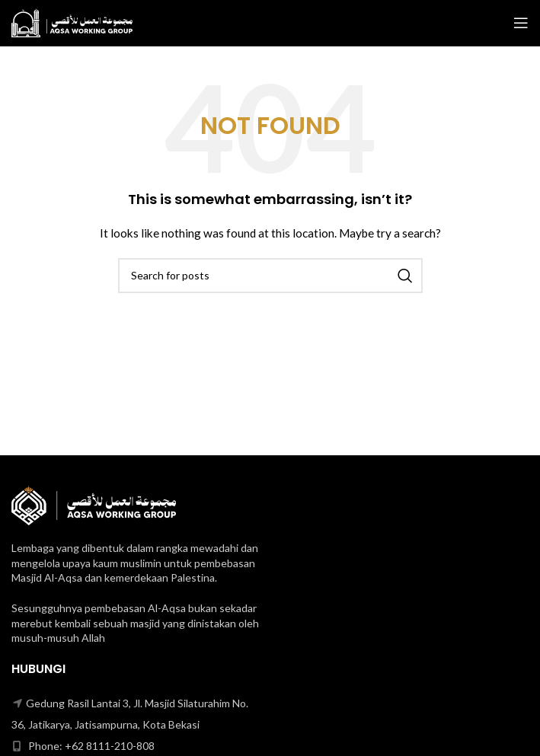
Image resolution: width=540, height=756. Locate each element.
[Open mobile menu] (521, 23)
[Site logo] (72, 22)
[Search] (270, 276)
